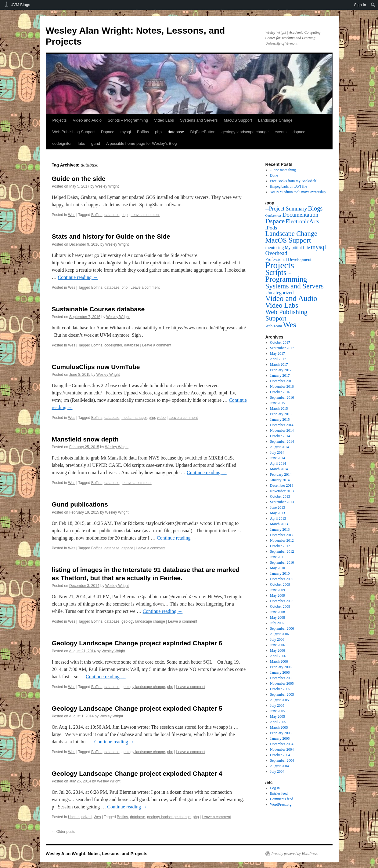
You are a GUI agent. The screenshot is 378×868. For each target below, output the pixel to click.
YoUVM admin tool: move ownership (298, 192)
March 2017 (279, 364)
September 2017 (282, 348)
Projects (60, 120)
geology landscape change (245, 132)
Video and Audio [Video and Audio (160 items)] (291, 298)
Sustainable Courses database (98, 309)
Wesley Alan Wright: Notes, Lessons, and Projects (97, 854)
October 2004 (280, 755)
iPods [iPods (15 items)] (271, 228)
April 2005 (278, 722)
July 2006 (277, 639)
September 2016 (282, 397)
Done (274, 175)
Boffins (143, 132)
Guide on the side (79, 179)
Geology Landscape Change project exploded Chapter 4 (137, 773)
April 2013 (278, 518)
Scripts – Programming (128, 120)
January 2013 (280, 529)
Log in (275, 788)
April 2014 (278, 463)
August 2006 (279, 634)
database (176, 132)
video (161, 418)
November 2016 (282, 386)
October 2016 (280, 392)
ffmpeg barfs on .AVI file (288, 186)
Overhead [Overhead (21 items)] (276, 253)
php (158, 132)
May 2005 (277, 716)
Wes (72, 215)
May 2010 (277, 568)
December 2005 (282, 678)
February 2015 (281, 414)
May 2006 (277, 650)
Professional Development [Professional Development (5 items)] (288, 259)
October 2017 (280, 342)
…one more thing (283, 170)
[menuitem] (373, 5)
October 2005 (280, 689)
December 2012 (282, 535)
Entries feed (279, 793)
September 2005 (282, 694)
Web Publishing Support (74, 132)
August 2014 (279, 447)
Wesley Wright (107, 186)
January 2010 (280, 573)
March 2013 (279, 524)
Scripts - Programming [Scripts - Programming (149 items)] (286, 276)
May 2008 (277, 617)
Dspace (108, 132)
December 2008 (282, 601)
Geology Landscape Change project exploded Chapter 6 (137, 643)
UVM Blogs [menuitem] (20, 5)
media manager (134, 418)
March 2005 (279, 727)
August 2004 (279, 766)
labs (81, 143)
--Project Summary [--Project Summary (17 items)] (286, 209)
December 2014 (282, 425)
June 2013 (277, 507)
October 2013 (280, 496)
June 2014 (277, 458)
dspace (299, 132)
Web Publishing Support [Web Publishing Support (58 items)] (286, 315)
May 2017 (277, 353)
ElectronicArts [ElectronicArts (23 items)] (302, 221)
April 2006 (278, 656)
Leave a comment (145, 215)
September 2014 (282, 441)
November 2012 (282, 540)
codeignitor (62, 143)
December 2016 (282, 381)
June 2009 (277, 590)
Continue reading (78, 277)
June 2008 (277, 612)
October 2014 (280, 436)
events (281, 132)
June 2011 (277, 557)
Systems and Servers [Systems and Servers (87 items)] (295, 286)
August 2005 (279, 700)
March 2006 (279, 661)
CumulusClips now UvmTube (96, 367)
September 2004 (282, 760)
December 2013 (282, 485)
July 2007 (277, 623)
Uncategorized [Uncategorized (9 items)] (280, 293)
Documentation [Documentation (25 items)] (301, 215)
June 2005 (277, 711)
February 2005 (281, 733)
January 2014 (280, 480)
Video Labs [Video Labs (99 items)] (282, 305)
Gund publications (80, 504)
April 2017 (278, 359)
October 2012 (280, 546)
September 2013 (282, 502)
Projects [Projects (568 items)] (280, 265)
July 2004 (277, 771)
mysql (126, 132)
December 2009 (282, 579)
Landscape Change (275, 120)
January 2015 (280, 419)
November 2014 (282, 430)
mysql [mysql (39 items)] (319, 247)
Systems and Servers (199, 120)
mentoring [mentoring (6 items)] (275, 247)
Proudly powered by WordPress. (295, 854)
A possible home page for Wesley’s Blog (142, 143)
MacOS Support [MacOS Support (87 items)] (288, 240)
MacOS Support (238, 120)
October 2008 (280, 606)
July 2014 (277, 452)
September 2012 (282, 551)
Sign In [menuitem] (360, 5)
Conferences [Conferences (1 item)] (274, 216)
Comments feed (282, 799)
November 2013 (282, 491)
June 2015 (277, 403)
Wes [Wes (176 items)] (289, 325)
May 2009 (277, 595)
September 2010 (282, 562)
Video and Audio (87, 120)
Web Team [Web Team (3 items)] (274, 326)
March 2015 (279, 408)
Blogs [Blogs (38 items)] (315, 208)
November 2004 (282, 749)
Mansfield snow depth (85, 439)
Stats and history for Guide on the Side (111, 236)
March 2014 (279, 469)
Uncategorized (80, 817)
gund (96, 143)
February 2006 (281, 667)
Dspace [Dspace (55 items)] (275, 221)
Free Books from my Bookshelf (293, 181)
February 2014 (281, 474)
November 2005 (282, 683)
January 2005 (280, 738)
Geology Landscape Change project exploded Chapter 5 (137, 708)
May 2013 (277, 513)
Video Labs (164, 120)
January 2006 (280, 672)
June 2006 (277, 645)
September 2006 (282, 628)
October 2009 (280, 584)
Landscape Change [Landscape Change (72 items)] (292, 234)
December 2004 (282, 744)
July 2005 (277, 705)
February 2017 (281, 370)
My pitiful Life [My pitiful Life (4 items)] (297, 248)
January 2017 (280, 375)
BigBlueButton (203, 132)
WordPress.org (281, 804)
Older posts (64, 832)
